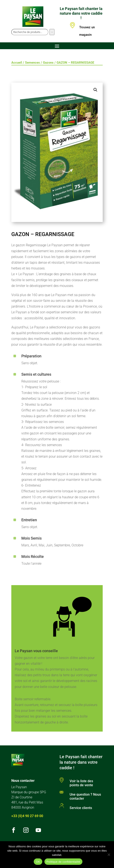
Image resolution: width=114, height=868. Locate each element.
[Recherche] (52, 32)
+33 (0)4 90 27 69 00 (27, 816)
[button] (95, 90)
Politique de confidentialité (63, 862)
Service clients (81, 808)
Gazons (48, 63)
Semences (32, 63)
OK (38, 862)
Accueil (17, 63)
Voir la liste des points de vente (81, 783)
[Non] (109, 855)
